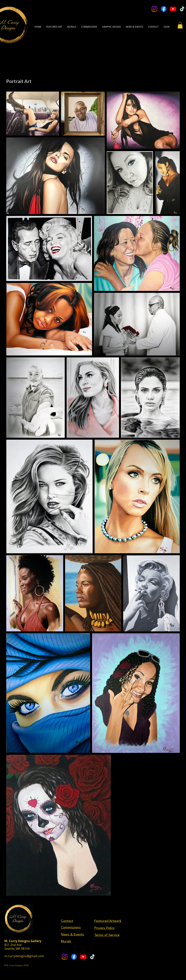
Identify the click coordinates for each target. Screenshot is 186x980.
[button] (153, 25)
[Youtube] (173, 9)
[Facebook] (164, 9)
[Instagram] (154, 9)
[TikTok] (182, 9)
